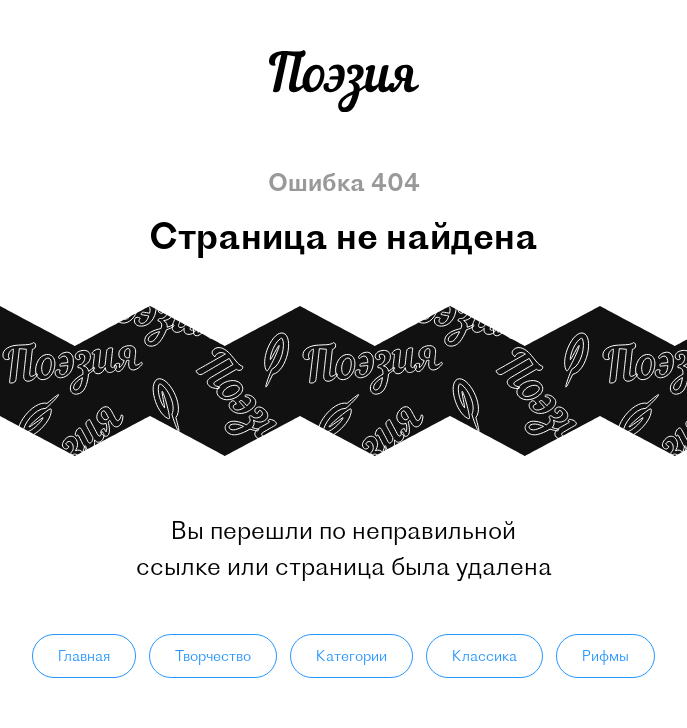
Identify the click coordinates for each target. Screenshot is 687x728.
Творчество (213, 656)
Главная (84, 656)
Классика (484, 656)
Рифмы (605, 656)
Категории (351, 656)
